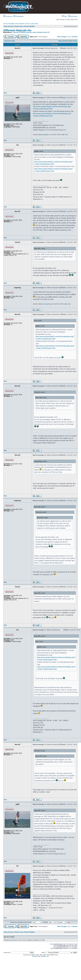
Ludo (34, 32)
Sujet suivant (73, 41)
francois (29, 32)
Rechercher (73, 16)
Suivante (75, 37)
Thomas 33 (16, 32)
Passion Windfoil (29, 26)
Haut (5, 93)
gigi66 (46, 135)
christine (40, 32)
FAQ (64, 16)
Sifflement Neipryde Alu (17, 30)
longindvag (48, 304)
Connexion (8, 16)
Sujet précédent (63, 41)
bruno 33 (46, 32)
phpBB (32, 955)
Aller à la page (62, 37)
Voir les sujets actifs (32, 24)
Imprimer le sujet (10, 41)
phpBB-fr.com (45, 956)
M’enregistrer (18, 16)
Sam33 (23, 32)
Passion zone (19, 26)
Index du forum (8, 26)
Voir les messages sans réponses (14, 24)
